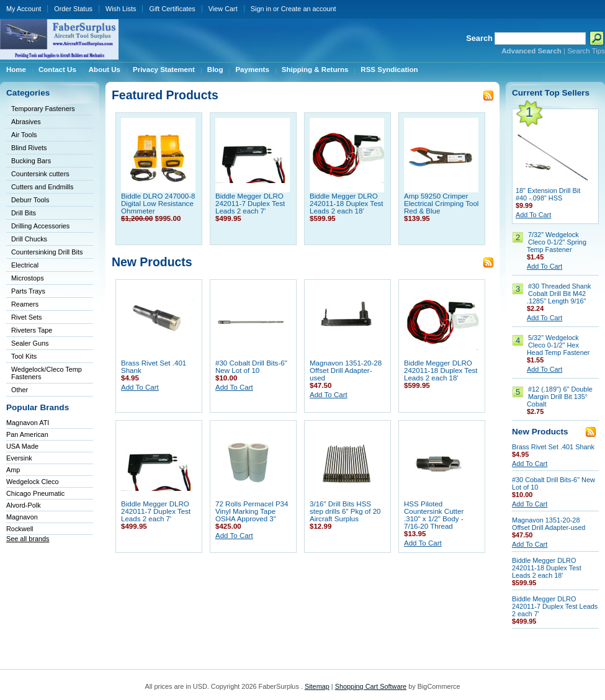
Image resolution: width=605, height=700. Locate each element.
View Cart (223, 9)
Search (479, 38)
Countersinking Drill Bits (47, 252)
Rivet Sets (27, 317)
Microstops (28, 278)
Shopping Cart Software (371, 686)
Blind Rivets (29, 148)
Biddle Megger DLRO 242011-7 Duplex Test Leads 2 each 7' (250, 204)
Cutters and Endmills (42, 187)
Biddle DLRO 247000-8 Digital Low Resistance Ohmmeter (158, 204)
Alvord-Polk (24, 505)
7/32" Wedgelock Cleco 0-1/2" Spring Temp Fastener (557, 242)
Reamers (25, 304)
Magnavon (22, 517)
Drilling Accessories (40, 226)
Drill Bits (24, 213)
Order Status (73, 9)
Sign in (261, 9)
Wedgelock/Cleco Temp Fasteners (47, 373)
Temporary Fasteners (43, 109)
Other (20, 390)
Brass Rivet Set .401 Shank (553, 447)
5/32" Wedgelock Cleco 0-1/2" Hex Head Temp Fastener (558, 345)
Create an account (309, 9)
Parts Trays (28, 291)
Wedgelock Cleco (32, 482)
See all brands (28, 539)
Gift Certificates (172, 9)
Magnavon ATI (28, 423)
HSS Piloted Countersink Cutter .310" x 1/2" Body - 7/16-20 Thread (434, 515)
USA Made (22, 446)
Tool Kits (24, 356)
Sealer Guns (30, 343)
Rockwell (20, 529)
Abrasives (26, 122)
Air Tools (24, 135)
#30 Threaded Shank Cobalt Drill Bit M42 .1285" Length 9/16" (559, 294)
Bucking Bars (31, 161)
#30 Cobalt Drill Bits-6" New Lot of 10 (251, 367)
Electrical (25, 265)
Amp (13, 470)
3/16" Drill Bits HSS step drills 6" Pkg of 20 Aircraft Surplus (345, 511)
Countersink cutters (40, 174)
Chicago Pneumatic (35, 493)
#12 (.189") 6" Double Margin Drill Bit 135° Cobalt (560, 397)
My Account (24, 9)
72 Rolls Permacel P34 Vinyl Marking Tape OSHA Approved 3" (252, 511)
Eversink (19, 458)
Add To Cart (140, 387)
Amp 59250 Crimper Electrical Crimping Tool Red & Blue (441, 204)
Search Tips (586, 51)
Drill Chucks (29, 239)
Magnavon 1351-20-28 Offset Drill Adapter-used (346, 370)
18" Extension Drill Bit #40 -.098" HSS (548, 194)
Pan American (27, 434)
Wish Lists (121, 9)
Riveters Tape (32, 330)
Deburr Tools (30, 200)
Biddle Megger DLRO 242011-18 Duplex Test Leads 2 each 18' (347, 204)
